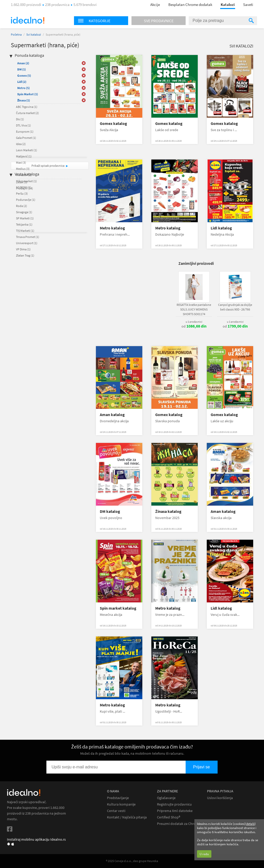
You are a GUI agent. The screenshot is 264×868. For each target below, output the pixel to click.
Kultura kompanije (121, 804)
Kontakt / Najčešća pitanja (127, 817)
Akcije (155, 5)
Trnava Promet (28, 237)
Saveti (248, 5)
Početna (16, 34)
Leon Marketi (27, 150)
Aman (23, 63)
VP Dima (23, 249)
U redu (204, 854)
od (194, 326)
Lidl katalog (221, 228)
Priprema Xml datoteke (175, 811)
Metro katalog (112, 228)
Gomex (24, 75)
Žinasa (24, 100)
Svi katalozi (34, 34)
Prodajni (24, 188)
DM (22, 69)
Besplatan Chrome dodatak (190, 5)
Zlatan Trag (25, 255)
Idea (21, 144)
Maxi (21, 162)
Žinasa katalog (168, 511)
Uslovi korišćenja (220, 798)
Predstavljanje (118, 798)
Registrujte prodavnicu (174, 804)
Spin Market (28, 94)
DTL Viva (23, 125)
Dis (20, 119)
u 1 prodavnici (194, 322)
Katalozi (228, 5)
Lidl (22, 82)
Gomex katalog (113, 124)
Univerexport (27, 243)
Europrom (25, 132)
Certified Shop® (169, 817)
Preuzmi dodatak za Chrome (179, 824)
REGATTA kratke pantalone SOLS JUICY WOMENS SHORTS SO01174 (194, 309)
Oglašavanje (166, 798)
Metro (23, 88)
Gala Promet (26, 138)
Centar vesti (116, 811)
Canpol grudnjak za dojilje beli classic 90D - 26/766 (235, 307)
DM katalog (110, 511)
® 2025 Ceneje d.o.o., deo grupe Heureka (132, 861)
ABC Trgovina (27, 107)
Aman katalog (112, 415)
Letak (22, 182)
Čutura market (27, 113)
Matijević (24, 156)
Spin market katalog (118, 608)
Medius (23, 169)
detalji (250, 824)
